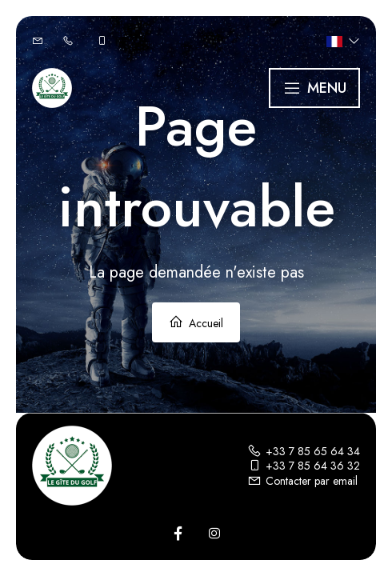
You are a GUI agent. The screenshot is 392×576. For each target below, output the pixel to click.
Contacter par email (302, 481)
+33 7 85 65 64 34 (304, 451)
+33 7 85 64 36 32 (304, 466)
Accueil (196, 323)
